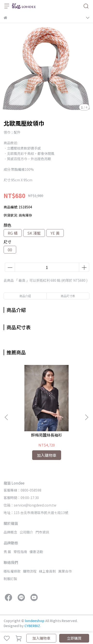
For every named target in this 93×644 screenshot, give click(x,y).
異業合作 (65, 571)
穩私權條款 (12, 571)
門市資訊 (42, 532)
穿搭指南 (20, 552)
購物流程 (30, 571)
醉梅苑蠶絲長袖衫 (47, 435)
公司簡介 (26, 532)
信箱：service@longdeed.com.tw (30, 505)
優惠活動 (36, 552)
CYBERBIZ (32, 626)
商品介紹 (25, 296)
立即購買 (74, 638)
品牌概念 (10, 532)
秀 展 (7, 552)
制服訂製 (10, 579)
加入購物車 (41, 638)
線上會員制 (47, 571)
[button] (86, 417)
